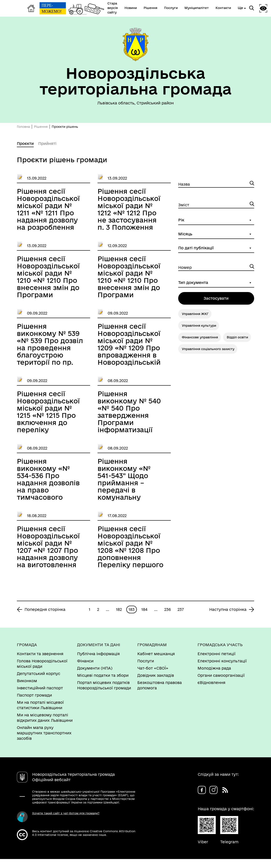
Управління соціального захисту (208, 349)
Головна (23, 127)
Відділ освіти (237, 337)
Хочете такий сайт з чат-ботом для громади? (66, 813)
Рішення (41, 127)
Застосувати (216, 298)
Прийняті (47, 143)
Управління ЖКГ (195, 314)
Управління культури (199, 326)
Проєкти (25, 143)
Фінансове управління (200, 337)
